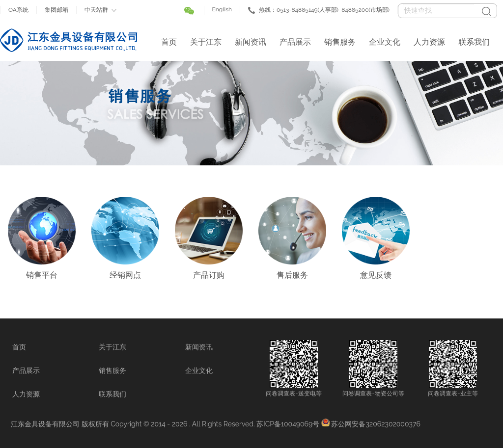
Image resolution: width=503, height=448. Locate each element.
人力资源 (429, 42)
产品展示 (295, 42)
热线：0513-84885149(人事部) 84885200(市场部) (324, 10)
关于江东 (206, 42)
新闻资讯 (251, 42)
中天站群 (96, 10)
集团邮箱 (56, 10)
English (222, 9)
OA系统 (18, 10)
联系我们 (474, 42)
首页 (169, 42)
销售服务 (340, 42)
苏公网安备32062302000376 (376, 424)
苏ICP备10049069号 (288, 424)
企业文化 (385, 42)
